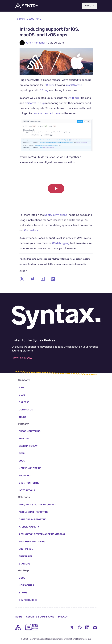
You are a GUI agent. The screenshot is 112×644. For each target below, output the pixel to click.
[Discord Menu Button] (95, 627)
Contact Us (26, 410)
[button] (56, 189)
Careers (24, 402)
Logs (22, 461)
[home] (18, 627)
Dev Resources (28, 600)
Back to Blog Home (29, 19)
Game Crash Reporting (33, 519)
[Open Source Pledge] (32, 627)
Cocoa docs (31, 230)
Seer (22, 453)
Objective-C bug (35, 103)
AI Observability (29, 527)
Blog (22, 395)
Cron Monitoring (29, 483)
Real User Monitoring (32, 542)
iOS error (49, 85)
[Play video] (56, 189)
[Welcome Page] (27, 6)
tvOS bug (43, 90)
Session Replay (28, 446)
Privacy (63, 617)
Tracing (24, 439)
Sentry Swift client (56, 215)
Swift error (74, 98)
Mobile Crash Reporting (34, 512)
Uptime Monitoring (30, 468)
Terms (19, 617)
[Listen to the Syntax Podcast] (56, 317)
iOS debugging (61, 243)
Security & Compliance (40, 617)
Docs (22, 578)
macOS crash (74, 85)
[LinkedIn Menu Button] (87, 627)
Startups (25, 564)
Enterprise (26, 556)
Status (23, 593)
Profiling (25, 476)
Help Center (26, 585)
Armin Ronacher (36, 43)
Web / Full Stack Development (37, 505)
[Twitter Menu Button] (72, 627)
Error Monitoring (30, 431)
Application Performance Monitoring (42, 534)
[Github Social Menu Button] (80, 627)
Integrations (27, 490)
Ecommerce (26, 549)
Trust (22, 417)
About (23, 388)
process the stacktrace (46, 113)
